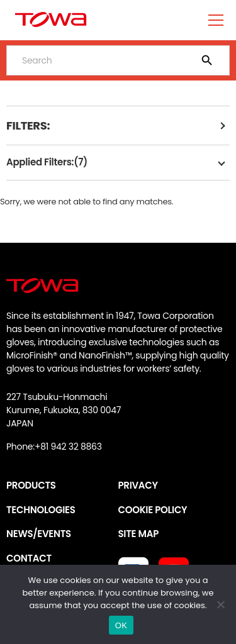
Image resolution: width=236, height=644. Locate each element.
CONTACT (29, 558)
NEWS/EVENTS (39, 534)
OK (121, 625)
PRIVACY (138, 485)
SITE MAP (138, 534)
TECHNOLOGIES (41, 510)
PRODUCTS (31, 485)
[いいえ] (220, 604)
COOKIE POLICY (153, 510)
